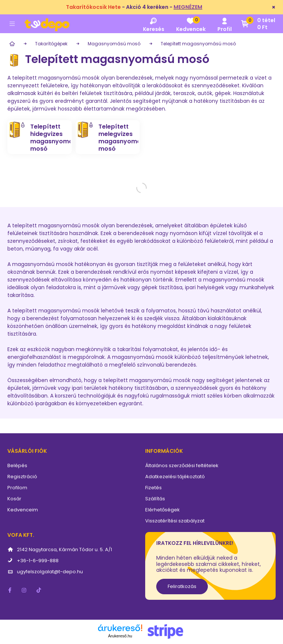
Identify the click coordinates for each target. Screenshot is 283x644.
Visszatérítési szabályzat (175, 521)
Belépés (17, 465)
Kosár (14, 499)
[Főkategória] (11, 44)
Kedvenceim (23, 510)
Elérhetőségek (163, 510)
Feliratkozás (182, 586)
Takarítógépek (51, 44)
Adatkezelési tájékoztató (175, 477)
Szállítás (155, 499)
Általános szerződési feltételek (182, 465)
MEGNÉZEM (188, 7)
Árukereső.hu (120, 636)
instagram (24, 590)
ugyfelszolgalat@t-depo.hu (50, 572)
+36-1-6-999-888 (38, 561)
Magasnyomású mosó (114, 44)
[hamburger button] (12, 24)
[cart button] (258, 24)
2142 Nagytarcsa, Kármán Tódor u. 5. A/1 (64, 549)
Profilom (17, 488)
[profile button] (224, 24)
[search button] (153, 24)
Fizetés (153, 488)
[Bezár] (274, 7)
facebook (10, 590)
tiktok (39, 590)
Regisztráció (22, 477)
